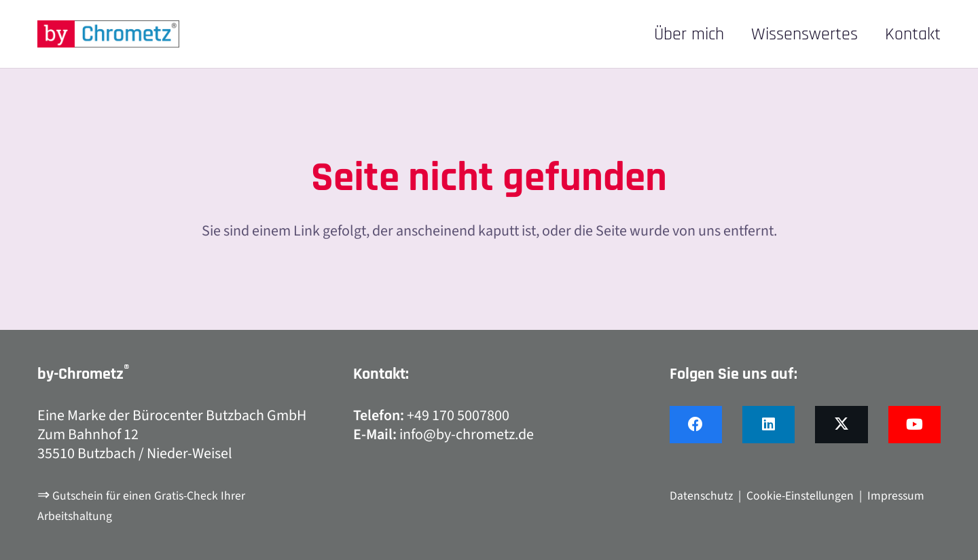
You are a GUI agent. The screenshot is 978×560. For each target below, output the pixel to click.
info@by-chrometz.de (467, 434)
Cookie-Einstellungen (800, 496)
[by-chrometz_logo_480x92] (108, 34)
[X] (841, 425)
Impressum (896, 496)
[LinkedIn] (768, 425)
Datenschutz (701, 496)
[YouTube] (914, 425)
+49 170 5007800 (458, 415)
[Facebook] (696, 425)
